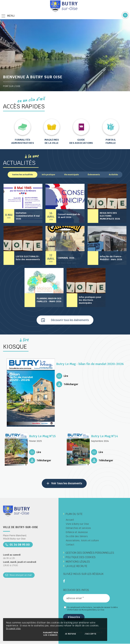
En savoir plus (13, 628)
